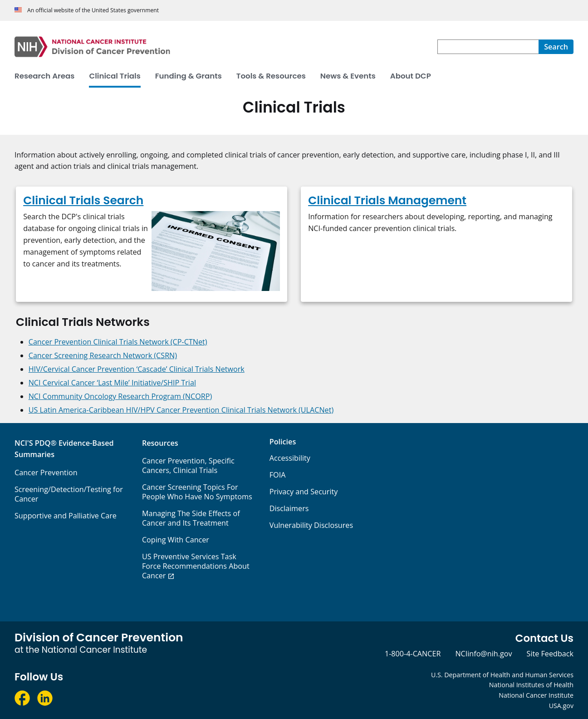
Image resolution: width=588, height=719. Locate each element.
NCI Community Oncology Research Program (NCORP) (120, 396)
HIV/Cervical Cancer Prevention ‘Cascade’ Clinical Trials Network (137, 369)
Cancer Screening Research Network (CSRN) (103, 355)
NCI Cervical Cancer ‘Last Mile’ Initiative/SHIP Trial (112, 383)
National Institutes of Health (531, 685)
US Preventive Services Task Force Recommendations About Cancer (196, 566)
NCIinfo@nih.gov (483, 654)
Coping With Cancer (176, 540)
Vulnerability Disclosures (311, 525)
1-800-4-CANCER (413, 654)
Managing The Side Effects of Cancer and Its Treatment (191, 518)
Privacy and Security (304, 492)
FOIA (278, 475)
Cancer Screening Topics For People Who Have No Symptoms (197, 492)
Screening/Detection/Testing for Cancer (69, 494)
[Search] (556, 47)
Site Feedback (550, 654)
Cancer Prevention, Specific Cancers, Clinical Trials (188, 465)
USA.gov (561, 706)
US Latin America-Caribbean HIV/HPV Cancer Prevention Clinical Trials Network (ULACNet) (181, 410)
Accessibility (290, 458)
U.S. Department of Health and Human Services (502, 675)
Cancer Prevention (46, 473)
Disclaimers (289, 508)
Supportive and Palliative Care (66, 516)
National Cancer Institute (536, 695)
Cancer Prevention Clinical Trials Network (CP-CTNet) (118, 342)
